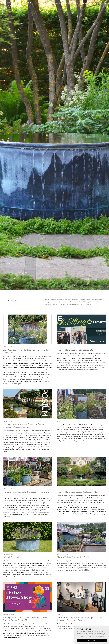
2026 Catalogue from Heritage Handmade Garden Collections (26, 351)
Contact (99, 3)
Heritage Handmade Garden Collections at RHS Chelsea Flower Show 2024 (25, 619)
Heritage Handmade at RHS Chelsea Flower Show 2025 (26, 493)
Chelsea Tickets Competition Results (73, 557)
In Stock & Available (12, 557)
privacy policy (83, 636)
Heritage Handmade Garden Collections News (78, 492)
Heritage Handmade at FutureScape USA (75, 350)
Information (88, 3)
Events (61, 304)
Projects (77, 3)
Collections (65, 3)
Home (56, 3)
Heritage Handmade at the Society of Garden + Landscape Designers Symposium (25, 425)
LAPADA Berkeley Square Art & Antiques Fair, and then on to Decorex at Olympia (80, 619)
